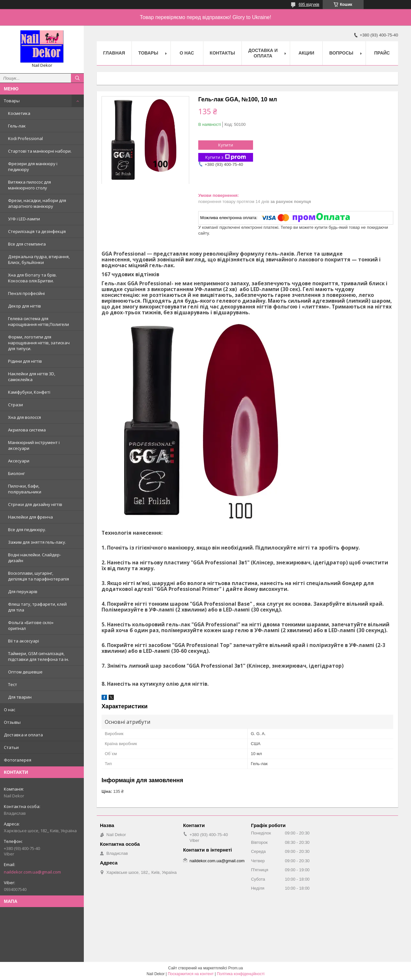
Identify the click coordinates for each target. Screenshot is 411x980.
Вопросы (341, 53)
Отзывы (12, 722)
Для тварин (20, 697)
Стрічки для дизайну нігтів (35, 504)
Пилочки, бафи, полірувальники (25, 489)
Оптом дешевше (25, 672)
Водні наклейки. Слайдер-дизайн (34, 558)
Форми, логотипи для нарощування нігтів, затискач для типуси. (39, 343)
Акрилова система (27, 430)
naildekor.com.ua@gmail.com (32, 872)
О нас (10, 710)
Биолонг (16, 473)
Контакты (222, 53)
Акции (306, 53)
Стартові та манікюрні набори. (40, 151)
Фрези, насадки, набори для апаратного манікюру (37, 203)
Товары (12, 101)
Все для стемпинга (27, 244)
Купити (226, 145)
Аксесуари (19, 461)
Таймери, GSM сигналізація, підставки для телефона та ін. (39, 656)
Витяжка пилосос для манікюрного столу (29, 185)
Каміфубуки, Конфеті (29, 392)
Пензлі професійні (26, 293)
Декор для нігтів (24, 306)
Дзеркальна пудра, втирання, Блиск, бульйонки (39, 259)
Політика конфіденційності (241, 974)
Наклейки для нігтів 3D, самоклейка (32, 377)
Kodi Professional (25, 138)
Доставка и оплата (23, 735)
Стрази (15, 405)
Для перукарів (23, 591)
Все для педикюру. (27, 530)
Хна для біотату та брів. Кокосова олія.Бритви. (32, 278)
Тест (13, 684)
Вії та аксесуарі (24, 641)
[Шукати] (77, 78)
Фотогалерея (18, 760)
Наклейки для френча (30, 517)
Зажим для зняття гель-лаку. (37, 542)
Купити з (226, 157)
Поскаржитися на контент (191, 974)
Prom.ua (235, 968)
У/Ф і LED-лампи (24, 219)
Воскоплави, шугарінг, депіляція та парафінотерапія (39, 576)
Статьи (11, 747)
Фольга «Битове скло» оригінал (31, 625)
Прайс (382, 53)
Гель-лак (17, 126)
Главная (114, 53)
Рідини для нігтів (25, 361)
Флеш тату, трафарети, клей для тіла (37, 607)
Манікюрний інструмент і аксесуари (34, 445)
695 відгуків (309, 5)
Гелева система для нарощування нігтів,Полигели (39, 321)
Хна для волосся (24, 417)
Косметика (19, 113)
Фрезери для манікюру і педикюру (33, 167)
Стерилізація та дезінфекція (37, 231)
